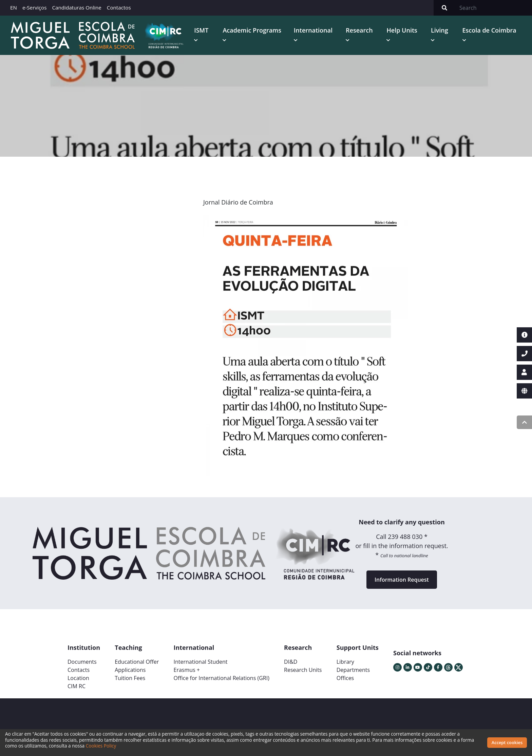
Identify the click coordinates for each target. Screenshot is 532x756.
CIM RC (77, 686)
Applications (130, 670)
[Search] (494, 8)
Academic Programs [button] (252, 30)
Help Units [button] (402, 30)
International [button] (313, 30)
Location (78, 678)
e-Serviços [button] (35, 7)
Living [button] (440, 30)
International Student (200, 662)
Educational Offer (137, 662)
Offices (345, 678)
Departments (353, 670)
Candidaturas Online (77, 7)
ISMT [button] (201, 30)
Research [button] (359, 30)
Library (345, 662)
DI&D (291, 662)
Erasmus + (187, 670)
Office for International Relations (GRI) (221, 678)
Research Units (303, 670)
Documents (82, 662)
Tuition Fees (130, 678)
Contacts (79, 670)
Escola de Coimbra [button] (489, 30)
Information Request (402, 580)
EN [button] (14, 7)
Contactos (119, 7)
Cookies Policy (101, 746)
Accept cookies (507, 742)
